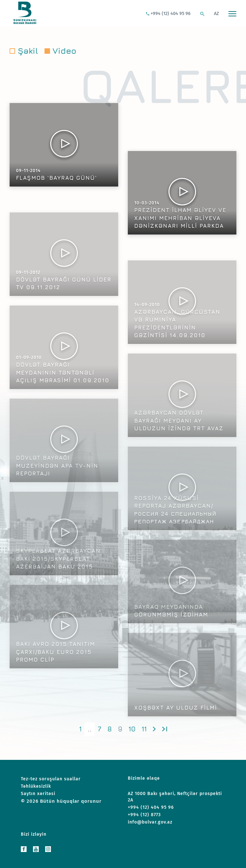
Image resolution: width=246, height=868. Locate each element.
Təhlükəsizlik (36, 786)
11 (144, 729)
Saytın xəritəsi (38, 794)
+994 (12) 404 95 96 (168, 14)
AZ (216, 14)
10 (132, 729)
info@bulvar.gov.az (150, 822)
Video (64, 51)
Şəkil (28, 51)
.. (90, 729)
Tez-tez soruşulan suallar (51, 779)
